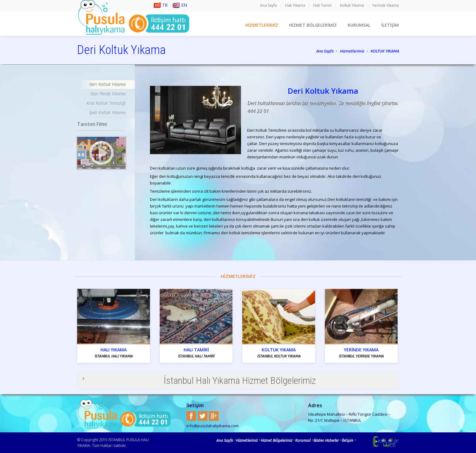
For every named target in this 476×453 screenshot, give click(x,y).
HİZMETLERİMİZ (262, 25)
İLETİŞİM (390, 25)
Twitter (202, 416)
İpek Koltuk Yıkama (107, 112)
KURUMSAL (359, 25)
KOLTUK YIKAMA (385, 51)
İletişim (347, 440)
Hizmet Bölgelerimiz (276, 440)
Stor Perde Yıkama (108, 94)
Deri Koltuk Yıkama (107, 84)
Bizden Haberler (326, 440)
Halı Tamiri (323, 5)
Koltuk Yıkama (352, 5)
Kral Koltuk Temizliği (106, 103)
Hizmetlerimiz (352, 52)
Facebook (191, 416)
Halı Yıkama (295, 5)
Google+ (214, 416)
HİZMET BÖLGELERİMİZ (313, 25)
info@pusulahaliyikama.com (212, 426)
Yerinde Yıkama (386, 5)
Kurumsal (303, 440)
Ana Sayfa (269, 5)
